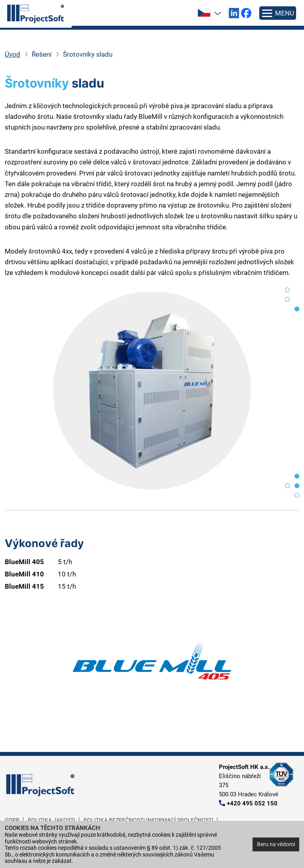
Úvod (12, 54)
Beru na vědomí (276, 844)
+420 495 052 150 (252, 803)
